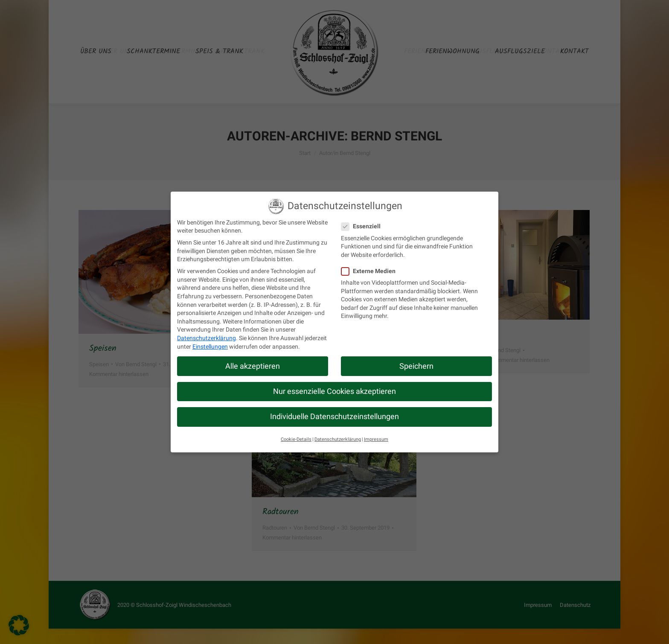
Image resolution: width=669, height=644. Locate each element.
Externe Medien (371, 271)
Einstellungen (210, 347)
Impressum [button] (376, 439)
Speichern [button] (416, 366)
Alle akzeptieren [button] (253, 366)
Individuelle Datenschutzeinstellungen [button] (334, 417)
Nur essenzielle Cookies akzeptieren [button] (334, 391)
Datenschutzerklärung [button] (338, 439)
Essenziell (364, 226)
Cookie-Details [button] (296, 439)
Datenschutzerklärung (207, 338)
